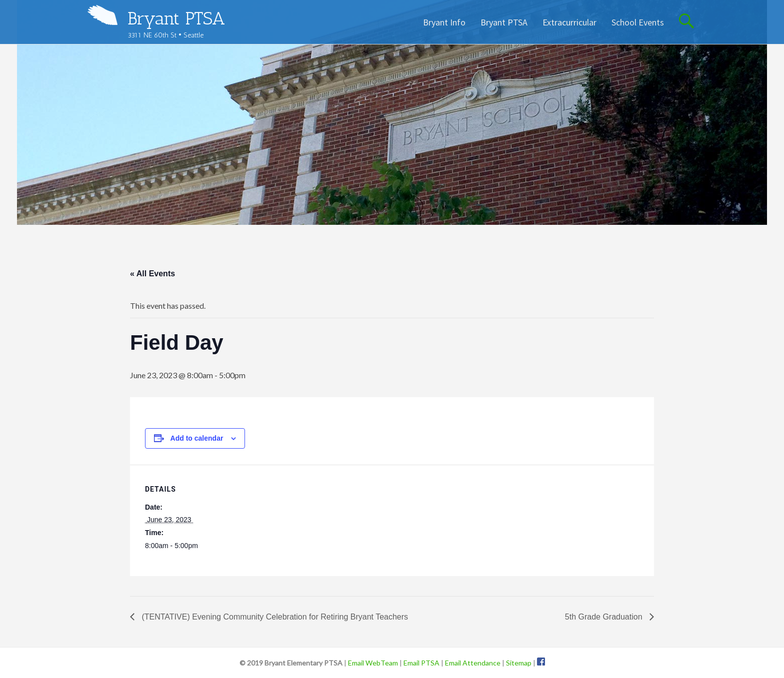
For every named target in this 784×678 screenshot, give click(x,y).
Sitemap (519, 663)
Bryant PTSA (176, 18)
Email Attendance (473, 663)
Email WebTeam (373, 663)
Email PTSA (421, 663)
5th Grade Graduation (605, 617)
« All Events (152, 274)
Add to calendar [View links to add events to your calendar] (197, 438)
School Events (638, 22)
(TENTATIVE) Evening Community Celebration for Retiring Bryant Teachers (274, 617)
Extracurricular (569, 22)
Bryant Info (444, 22)
